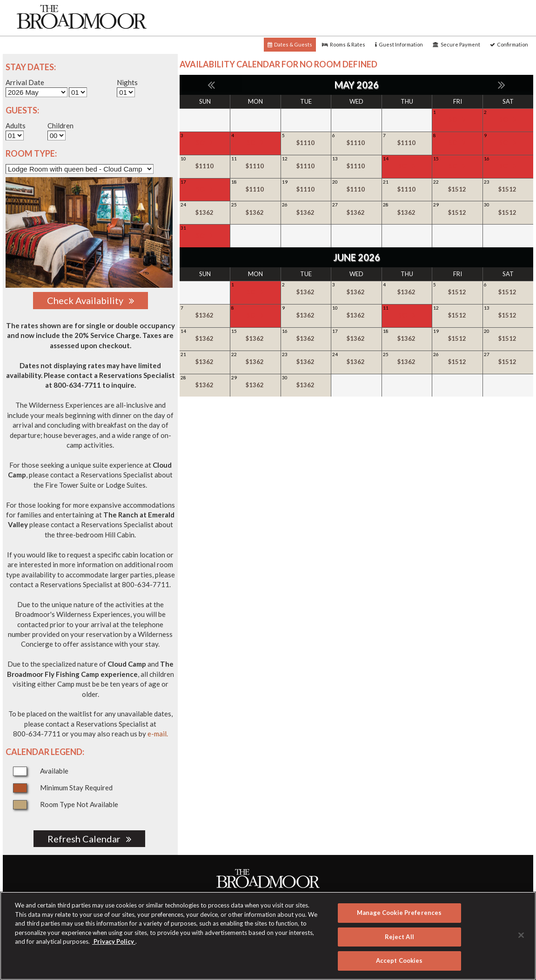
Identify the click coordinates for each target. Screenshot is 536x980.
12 (306, 163)
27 (356, 209)
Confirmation (509, 44)
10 (204, 163)
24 (204, 209)
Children (60, 126)
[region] (268, 936)
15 (457, 163)
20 (356, 186)
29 (457, 209)
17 (204, 186)
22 (457, 186)
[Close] (521, 935)
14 (407, 163)
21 (407, 186)
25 (255, 209)
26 (306, 209)
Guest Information (399, 44)
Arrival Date (25, 82)
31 (204, 232)
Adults (16, 126)
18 (255, 186)
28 (407, 209)
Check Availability (90, 300)
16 (508, 163)
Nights (127, 82)
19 (306, 186)
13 (356, 163)
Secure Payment (456, 44)
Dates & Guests (290, 44)
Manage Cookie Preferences (399, 913)
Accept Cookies (399, 960)
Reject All (399, 937)
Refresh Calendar (89, 839)
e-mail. (158, 734)
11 (255, 163)
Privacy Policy (114, 941)
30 (508, 209)
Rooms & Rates (344, 44)
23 (508, 186)
